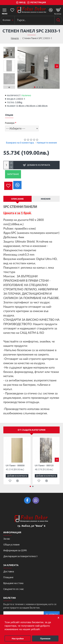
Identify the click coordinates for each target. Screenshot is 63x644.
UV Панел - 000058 (15, 465)
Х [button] (58, 618)
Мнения (46, 199)
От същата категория (32, 430)
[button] (57, 66)
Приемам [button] (45, 639)
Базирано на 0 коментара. (20, 143)
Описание (17, 199)
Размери (10, 123)
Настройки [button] (18, 639)
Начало (15, 38)
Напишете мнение (47, 143)
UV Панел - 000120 (44, 465)
